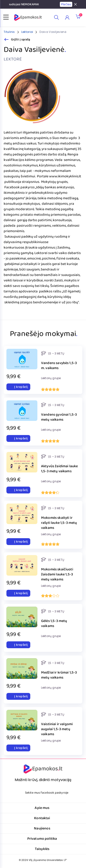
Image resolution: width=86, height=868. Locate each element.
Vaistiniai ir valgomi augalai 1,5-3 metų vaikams (57, 729)
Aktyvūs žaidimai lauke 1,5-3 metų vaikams (59, 469)
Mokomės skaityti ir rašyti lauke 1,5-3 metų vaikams (59, 523)
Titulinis (9, 32)
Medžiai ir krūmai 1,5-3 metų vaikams (59, 675)
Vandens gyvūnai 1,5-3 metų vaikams (59, 417)
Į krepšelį (18, 387)
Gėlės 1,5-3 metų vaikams (54, 624)
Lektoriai (27, 32)
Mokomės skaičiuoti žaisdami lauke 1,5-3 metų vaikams (57, 574)
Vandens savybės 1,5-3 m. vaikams (59, 366)
